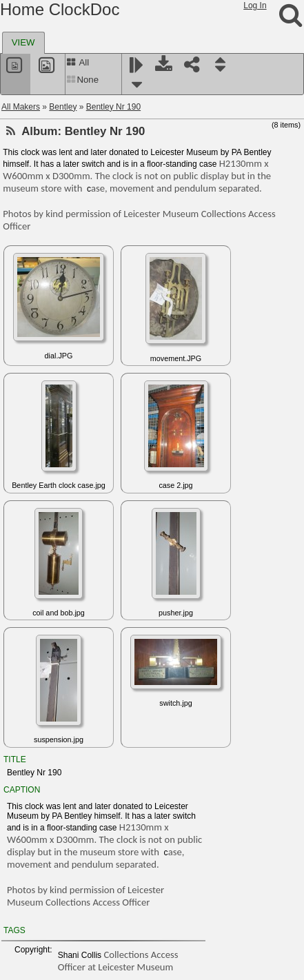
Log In (255, 6)
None (82, 80)
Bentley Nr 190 (113, 107)
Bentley (63, 107)
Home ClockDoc (60, 9)
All (78, 62)
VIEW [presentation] (23, 42)
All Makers (21, 107)
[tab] (23, 43)
